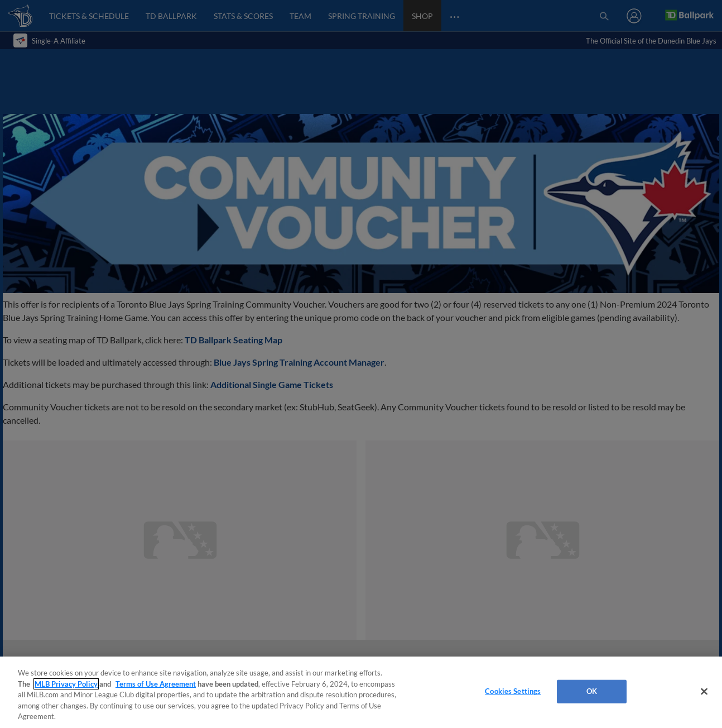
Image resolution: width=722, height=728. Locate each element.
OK (592, 691)
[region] (361, 692)
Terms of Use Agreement (156, 684)
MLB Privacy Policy (66, 684)
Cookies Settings (513, 691)
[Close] (704, 692)
